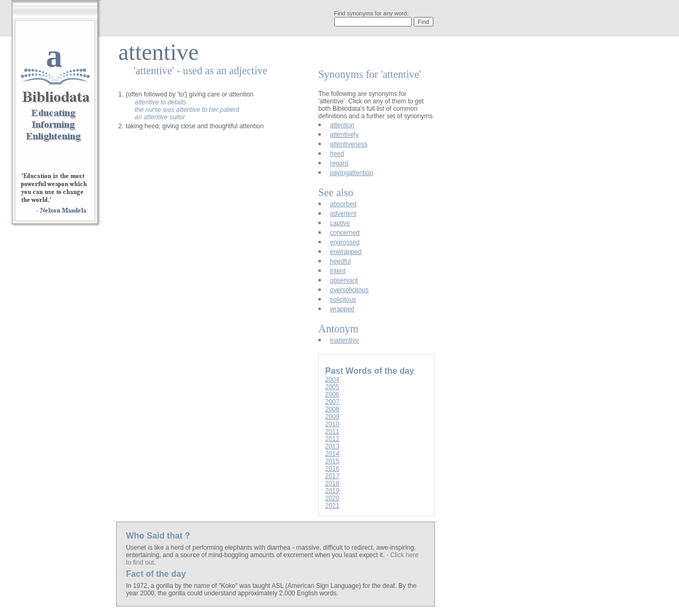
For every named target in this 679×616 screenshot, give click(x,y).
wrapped (342, 309)
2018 (332, 483)
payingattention (351, 173)
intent (338, 271)
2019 (332, 491)
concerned (345, 233)
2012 (332, 439)
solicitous (343, 300)
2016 (332, 469)
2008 (332, 409)
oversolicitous (349, 290)
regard (339, 163)
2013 (332, 446)
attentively (344, 135)
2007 (332, 402)
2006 (332, 394)
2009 (332, 417)
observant (344, 280)
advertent (343, 214)
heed (337, 154)
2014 (332, 454)
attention (342, 125)
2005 (332, 387)
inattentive (345, 340)
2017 (332, 476)
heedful (340, 261)
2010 (332, 424)
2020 (332, 498)
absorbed (343, 204)
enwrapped (346, 252)
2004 (332, 380)
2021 (332, 506)
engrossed (345, 242)
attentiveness (349, 144)
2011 (332, 432)
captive (340, 223)
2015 (332, 461)
